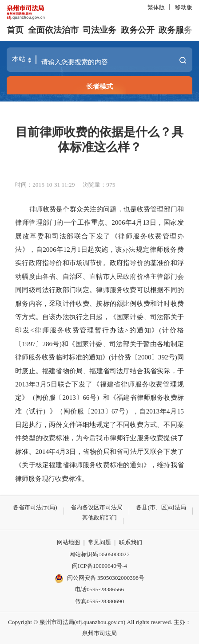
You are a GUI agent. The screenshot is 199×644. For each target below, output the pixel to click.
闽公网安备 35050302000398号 (99, 578)
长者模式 (99, 86)
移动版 (184, 7)
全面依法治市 (53, 30)
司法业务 (99, 30)
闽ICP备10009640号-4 (99, 566)
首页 (15, 30)
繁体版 (156, 7)
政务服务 (175, 30)
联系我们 (131, 542)
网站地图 (68, 542)
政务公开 (138, 30)
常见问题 (99, 542)
